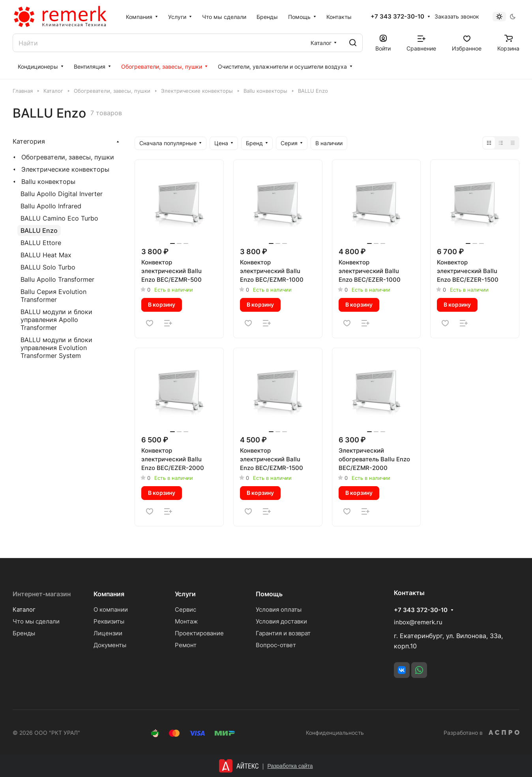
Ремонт (186, 645)
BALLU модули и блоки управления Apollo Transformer (56, 320)
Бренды (24, 633)
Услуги (185, 594)
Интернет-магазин (42, 594)
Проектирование (199, 633)
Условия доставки (281, 621)
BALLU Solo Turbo (48, 267)
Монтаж (186, 621)
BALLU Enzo (39, 230)
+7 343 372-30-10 (397, 17)
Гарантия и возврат (283, 633)
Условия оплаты (279, 609)
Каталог (24, 609)
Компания (109, 594)
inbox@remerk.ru (418, 622)
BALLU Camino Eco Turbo (59, 218)
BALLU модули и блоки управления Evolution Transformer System (56, 348)
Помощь (269, 594)
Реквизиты (109, 621)
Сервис (185, 609)
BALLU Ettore (41, 243)
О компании (111, 609)
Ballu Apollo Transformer (57, 279)
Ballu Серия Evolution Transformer (53, 296)
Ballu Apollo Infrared (51, 206)
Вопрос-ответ (276, 645)
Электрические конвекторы (65, 169)
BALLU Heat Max (46, 255)
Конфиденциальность (335, 733)
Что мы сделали (36, 621)
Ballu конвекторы (48, 182)
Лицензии (108, 633)
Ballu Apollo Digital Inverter (62, 194)
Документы (110, 645)
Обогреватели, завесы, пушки (68, 157)
